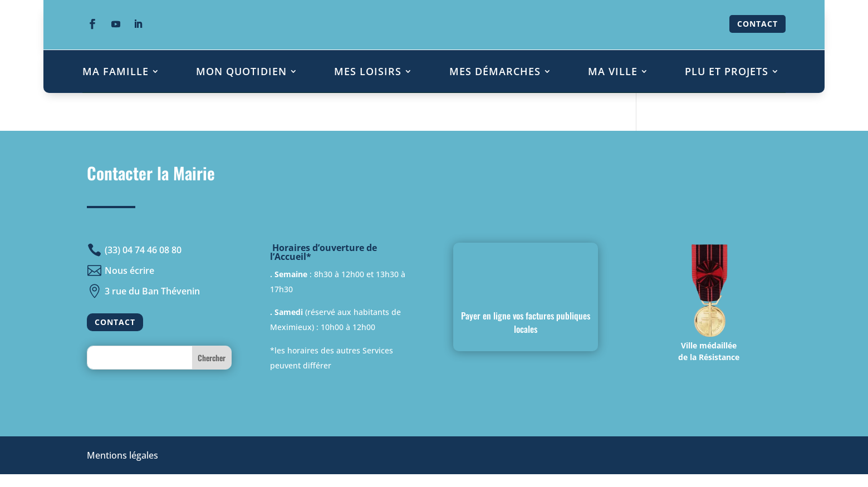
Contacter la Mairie (151, 173)
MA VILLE (613, 71)
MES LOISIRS (368, 71)
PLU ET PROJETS (727, 71)
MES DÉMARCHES (495, 71)
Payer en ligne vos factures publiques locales (526, 322)
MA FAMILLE (116, 71)
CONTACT (757, 24)
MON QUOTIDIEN (241, 71)
